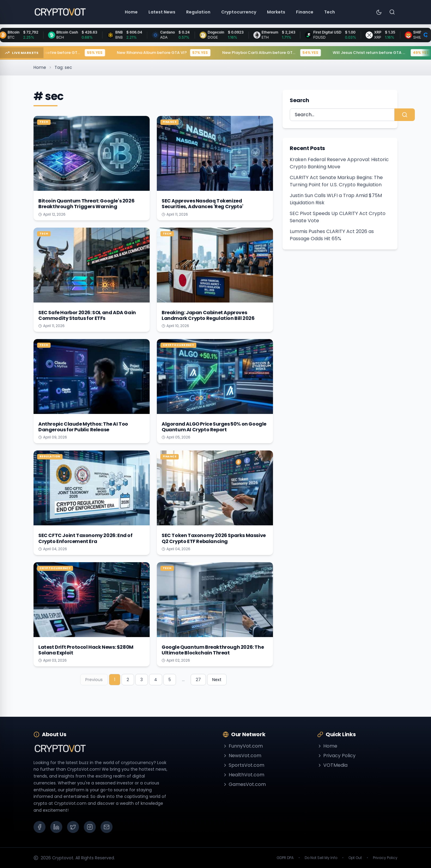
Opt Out (355, 858)
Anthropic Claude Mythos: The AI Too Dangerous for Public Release (83, 427)
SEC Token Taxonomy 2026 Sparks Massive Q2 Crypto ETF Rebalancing (214, 538)
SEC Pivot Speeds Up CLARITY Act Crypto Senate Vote (338, 217)
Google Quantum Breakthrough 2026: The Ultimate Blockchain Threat (213, 650)
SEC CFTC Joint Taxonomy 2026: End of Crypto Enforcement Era (85, 538)
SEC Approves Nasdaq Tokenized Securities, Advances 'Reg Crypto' (202, 204)
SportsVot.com (243, 765)
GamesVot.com (244, 784)
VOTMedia (332, 765)
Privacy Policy (336, 756)
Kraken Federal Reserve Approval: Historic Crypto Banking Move (339, 163)
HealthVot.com (243, 775)
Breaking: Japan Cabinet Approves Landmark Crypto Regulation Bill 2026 (208, 315)
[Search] (392, 12)
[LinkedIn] (56, 827)
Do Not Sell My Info (321, 858)
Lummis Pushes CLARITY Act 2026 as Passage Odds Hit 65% (332, 235)
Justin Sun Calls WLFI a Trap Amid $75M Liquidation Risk (336, 199)
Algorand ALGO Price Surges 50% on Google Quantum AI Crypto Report (214, 427)
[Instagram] (90, 827)
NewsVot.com (242, 756)
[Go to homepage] (60, 12)
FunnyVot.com (243, 746)
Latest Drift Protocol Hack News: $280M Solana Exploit (86, 650)
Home (40, 67)
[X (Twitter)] (73, 827)
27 (198, 680)
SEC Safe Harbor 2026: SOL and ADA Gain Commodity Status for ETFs (87, 315)
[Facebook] (40, 827)
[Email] (107, 827)
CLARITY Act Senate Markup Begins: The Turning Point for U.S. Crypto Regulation (336, 181)
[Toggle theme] (379, 12)
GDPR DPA (285, 858)
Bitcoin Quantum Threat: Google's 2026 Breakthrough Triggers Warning (86, 204)
